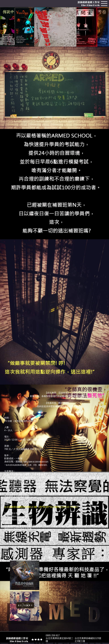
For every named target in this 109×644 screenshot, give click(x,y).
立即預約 (54, 538)
